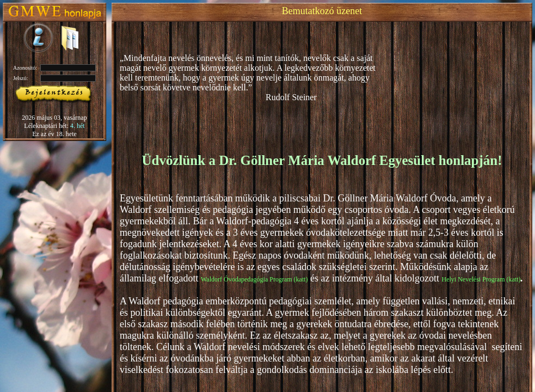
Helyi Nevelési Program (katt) (481, 279)
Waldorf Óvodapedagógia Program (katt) (254, 279)
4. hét (78, 126)
